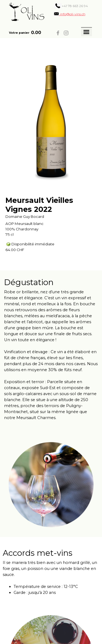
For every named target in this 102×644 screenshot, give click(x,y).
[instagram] (66, 33)
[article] (51, 154)
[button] (70, 14)
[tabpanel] (73, 6)
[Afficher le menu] (86, 32)
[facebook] (58, 33)
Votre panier (19, 33)
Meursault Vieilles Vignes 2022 (39, 205)
